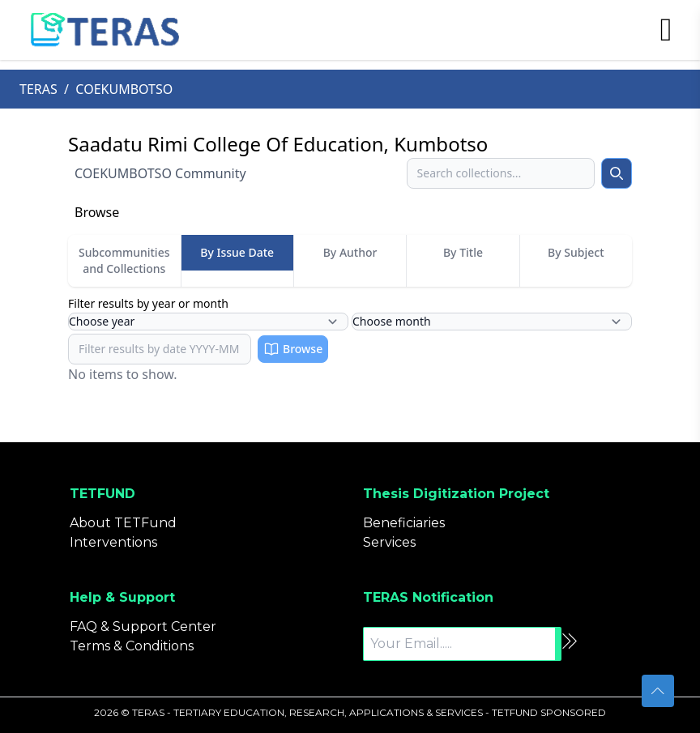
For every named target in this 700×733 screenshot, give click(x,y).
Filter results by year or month (148, 303)
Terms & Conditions (132, 646)
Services (389, 542)
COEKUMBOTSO (124, 89)
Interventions (113, 542)
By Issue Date (237, 252)
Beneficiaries (404, 523)
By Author (350, 252)
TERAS (38, 89)
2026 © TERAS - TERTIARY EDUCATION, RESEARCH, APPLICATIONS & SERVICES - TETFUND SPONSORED (350, 712)
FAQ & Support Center (143, 626)
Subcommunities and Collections (124, 260)
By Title (463, 252)
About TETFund (123, 523)
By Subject (576, 252)
